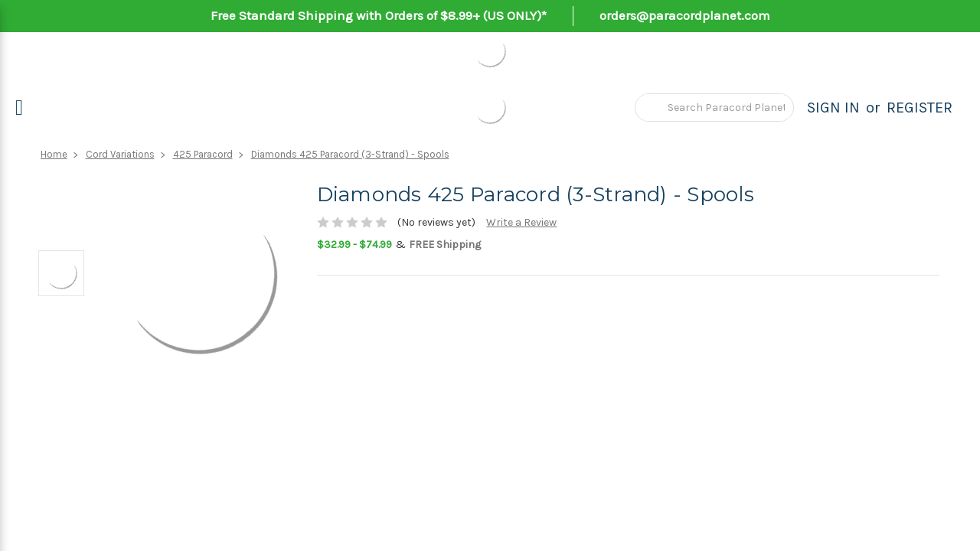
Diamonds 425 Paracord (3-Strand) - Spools (350, 154)
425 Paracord (203, 154)
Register (920, 108)
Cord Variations (120, 154)
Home (54, 154)
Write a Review (521, 222)
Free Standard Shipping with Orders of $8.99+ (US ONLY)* (379, 15)
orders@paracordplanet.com (685, 15)
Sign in (833, 108)
